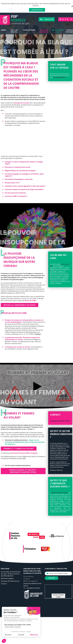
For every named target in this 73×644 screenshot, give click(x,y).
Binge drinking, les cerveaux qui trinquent (20, 171)
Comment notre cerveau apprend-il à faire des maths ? (25, 186)
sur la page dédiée (59, 77)
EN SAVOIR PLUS (37, 10)
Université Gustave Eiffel (21, 453)
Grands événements (44, 31)
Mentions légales (7, 578)
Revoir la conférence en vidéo (19, 305)
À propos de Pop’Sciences (10, 581)
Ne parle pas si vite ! (12, 183)
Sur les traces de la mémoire (15, 193)
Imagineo (34, 453)
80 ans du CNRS (30, 300)
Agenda (4, 30)
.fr (69, 421)
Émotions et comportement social (18, 167)
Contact (4, 584)
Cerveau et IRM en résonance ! (16, 196)
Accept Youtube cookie (58, 596)
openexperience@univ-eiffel (59, 421)
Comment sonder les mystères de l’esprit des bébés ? (24, 189)
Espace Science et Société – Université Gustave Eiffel (23, 471)
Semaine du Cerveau (22, 103)
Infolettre (49, 19)
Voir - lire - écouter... (15, 31)
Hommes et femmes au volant (19, 449)
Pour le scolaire (29, 30)
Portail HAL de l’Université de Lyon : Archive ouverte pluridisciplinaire (11, 574)
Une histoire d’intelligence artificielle (19, 179)
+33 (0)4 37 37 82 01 (33, 588)
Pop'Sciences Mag (60, 31)
